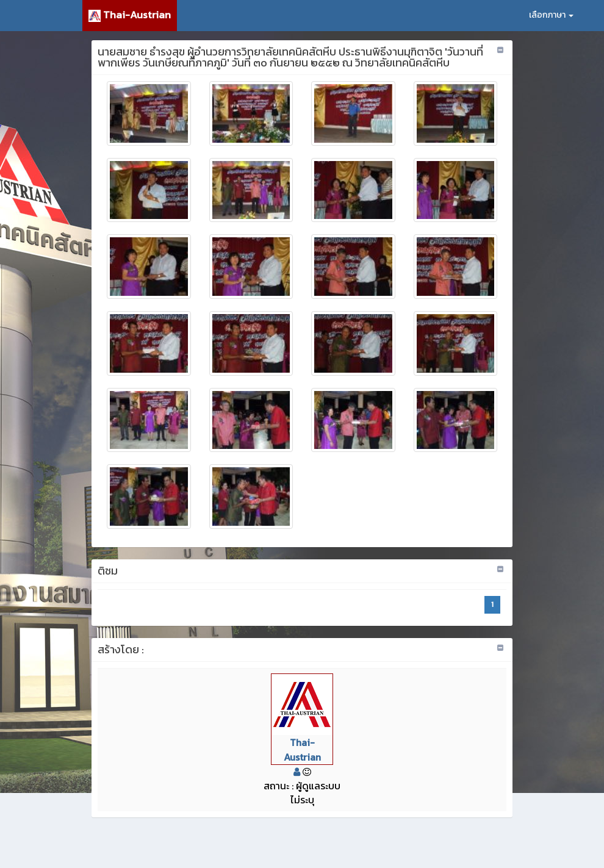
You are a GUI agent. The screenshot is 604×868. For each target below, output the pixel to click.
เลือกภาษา (551, 15)
